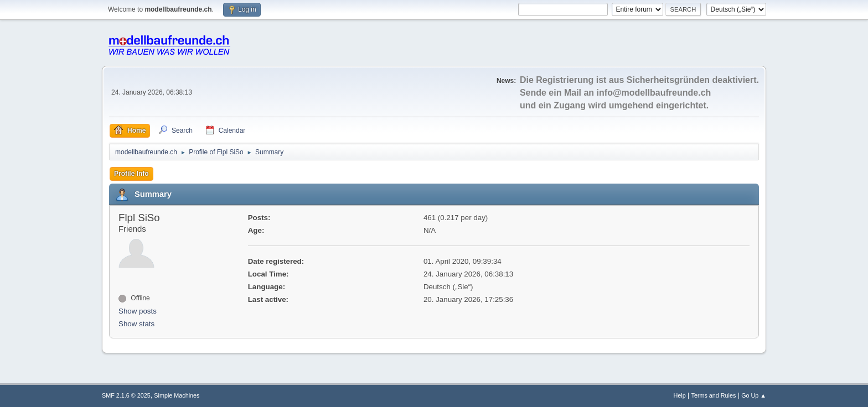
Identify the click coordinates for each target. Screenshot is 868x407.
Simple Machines (177, 395)
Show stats (136, 324)
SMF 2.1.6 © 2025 (126, 395)
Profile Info (131, 174)
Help (680, 395)
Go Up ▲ (754, 395)
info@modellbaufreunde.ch (654, 93)
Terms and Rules (714, 395)
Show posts (138, 311)
